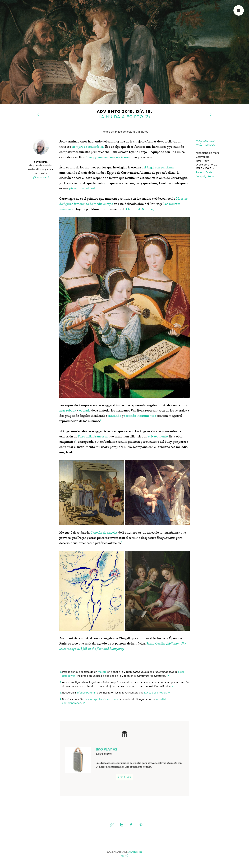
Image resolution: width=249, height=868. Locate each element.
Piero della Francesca (93, 437)
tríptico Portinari (87, 693)
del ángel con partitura (158, 167)
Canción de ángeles (104, 533)
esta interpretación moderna (101, 699)
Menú (124, 856)
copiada (85, 411)
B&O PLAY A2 (107, 750)
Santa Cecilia (156, 644)
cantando (114, 416)
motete (102, 672)
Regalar (124, 777)
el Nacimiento (158, 437)
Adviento (109, 112)
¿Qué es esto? (41, 178)
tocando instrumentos (140, 416)
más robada (68, 411)
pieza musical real (82, 188)
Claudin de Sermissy (140, 209)
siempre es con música (88, 147)
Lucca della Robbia (156, 693)
